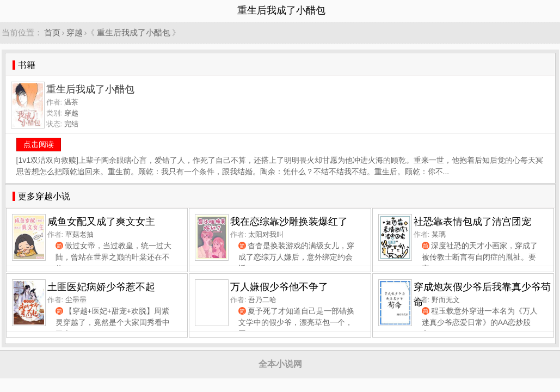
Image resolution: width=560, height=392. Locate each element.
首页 (52, 32)
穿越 (75, 32)
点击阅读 (39, 144)
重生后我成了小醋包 (134, 32)
